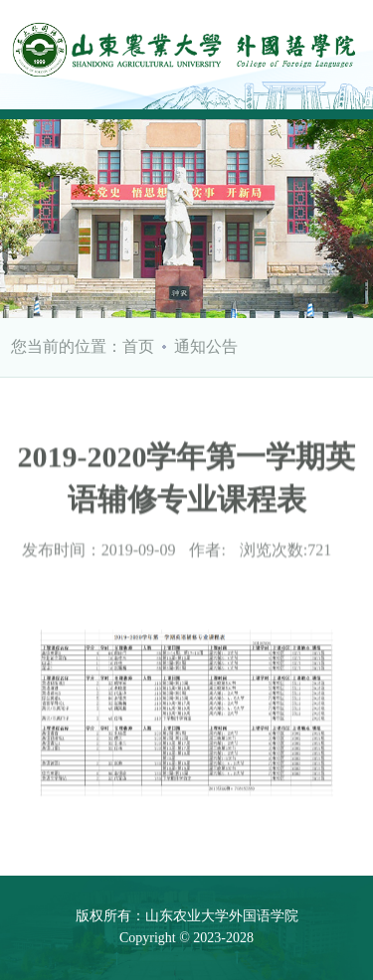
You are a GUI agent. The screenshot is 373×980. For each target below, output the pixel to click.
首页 (138, 346)
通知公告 (206, 346)
